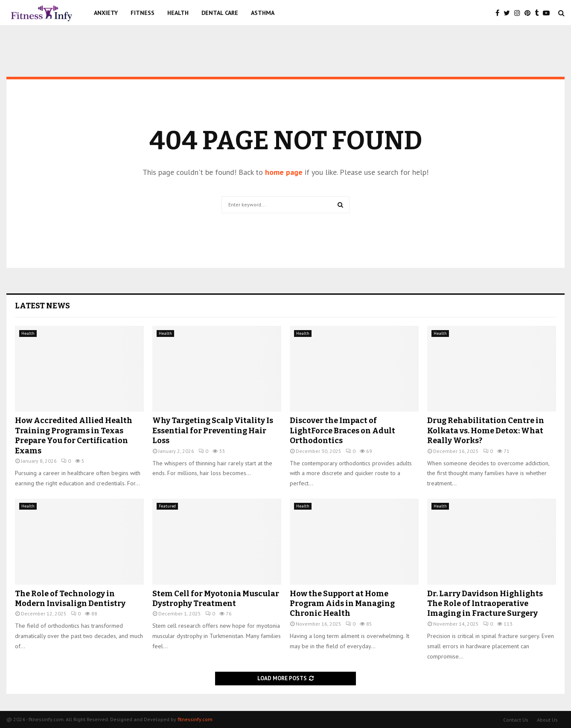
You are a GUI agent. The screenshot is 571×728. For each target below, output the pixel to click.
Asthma (263, 13)
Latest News (42, 306)
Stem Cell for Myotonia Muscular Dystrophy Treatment (216, 599)
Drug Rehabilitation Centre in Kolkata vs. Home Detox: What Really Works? (486, 431)
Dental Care (220, 13)
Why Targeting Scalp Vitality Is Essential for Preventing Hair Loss (213, 431)
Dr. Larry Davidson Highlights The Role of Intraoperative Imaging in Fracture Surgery (485, 604)
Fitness (143, 13)
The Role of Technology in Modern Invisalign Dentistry (70, 599)
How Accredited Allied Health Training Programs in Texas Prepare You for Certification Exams (74, 435)
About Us (547, 720)
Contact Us (516, 720)
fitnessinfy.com (195, 719)
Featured (167, 506)
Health (178, 13)
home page (284, 172)
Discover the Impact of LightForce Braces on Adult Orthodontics (342, 431)
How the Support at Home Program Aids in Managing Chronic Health (342, 604)
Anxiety (106, 13)
